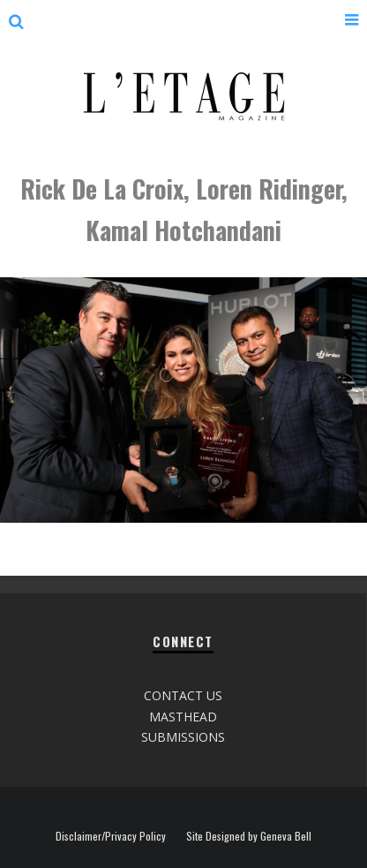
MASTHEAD (183, 717)
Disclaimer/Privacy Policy (111, 836)
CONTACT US (183, 695)
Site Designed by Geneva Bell (249, 836)
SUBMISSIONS (183, 737)
